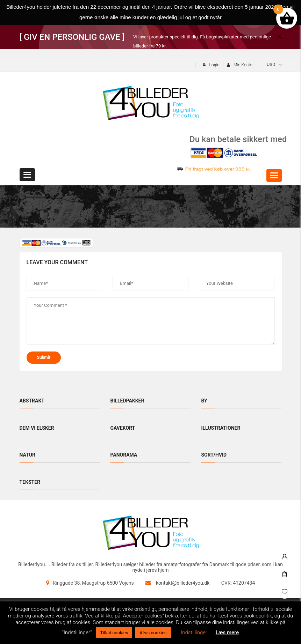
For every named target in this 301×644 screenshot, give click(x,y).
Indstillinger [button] (194, 632)
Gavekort (123, 428)
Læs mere (227, 632)
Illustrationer (221, 428)
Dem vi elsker (37, 428)
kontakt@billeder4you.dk (183, 583)
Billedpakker (127, 401)
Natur (27, 455)
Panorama (124, 455)
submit (44, 357)
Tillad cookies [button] (114, 633)
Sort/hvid (214, 455)
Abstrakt (32, 401)
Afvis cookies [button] (153, 633)
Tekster (30, 482)
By (204, 401)
